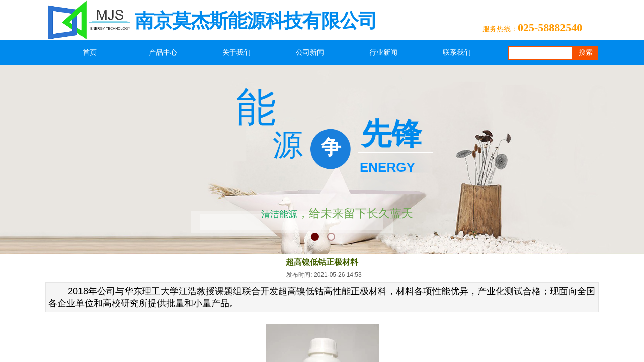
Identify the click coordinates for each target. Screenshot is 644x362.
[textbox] (540, 53)
